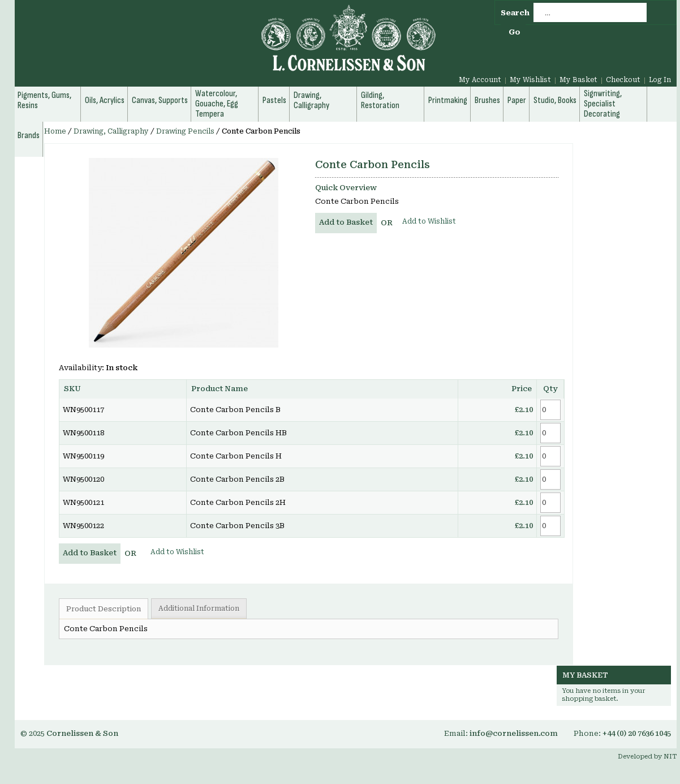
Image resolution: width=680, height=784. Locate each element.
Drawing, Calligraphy (111, 131)
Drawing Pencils (185, 131)
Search (515, 13)
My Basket (578, 80)
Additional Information (199, 609)
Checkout (623, 80)
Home (55, 131)
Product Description (104, 609)
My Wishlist (530, 80)
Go (515, 32)
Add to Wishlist (429, 221)
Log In (660, 80)
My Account (480, 80)
